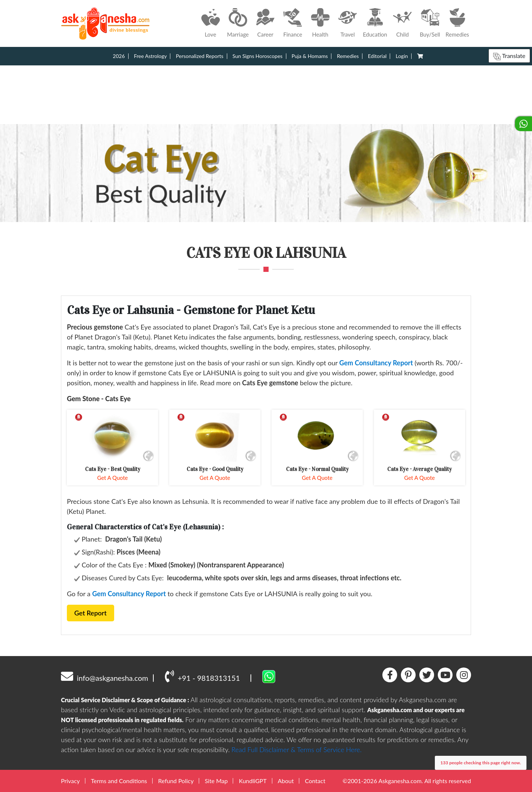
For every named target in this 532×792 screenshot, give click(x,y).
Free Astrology (150, 56)
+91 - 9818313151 (202, 676)
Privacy (70, 781)
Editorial (377, 56)
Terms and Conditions (119, 781)
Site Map (216, 781)
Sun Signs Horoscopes (257, 56)
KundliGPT (253, 781)
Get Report (91, 613)
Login (402, 56)
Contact (315, 781)
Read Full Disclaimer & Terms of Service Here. (297, 750)
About (286, 781)
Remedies (348, 56)
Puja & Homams (310, 56)
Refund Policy (176, 781)
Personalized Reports (200, 56)
